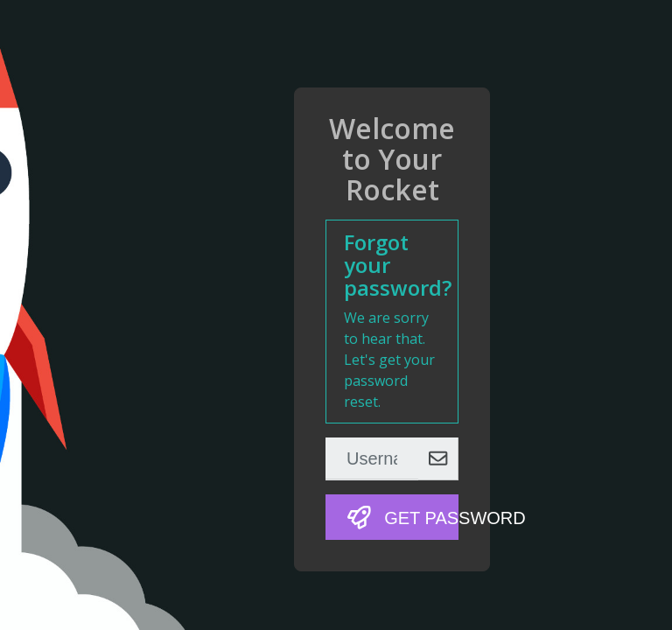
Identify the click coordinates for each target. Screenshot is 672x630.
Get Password (403, 518)
